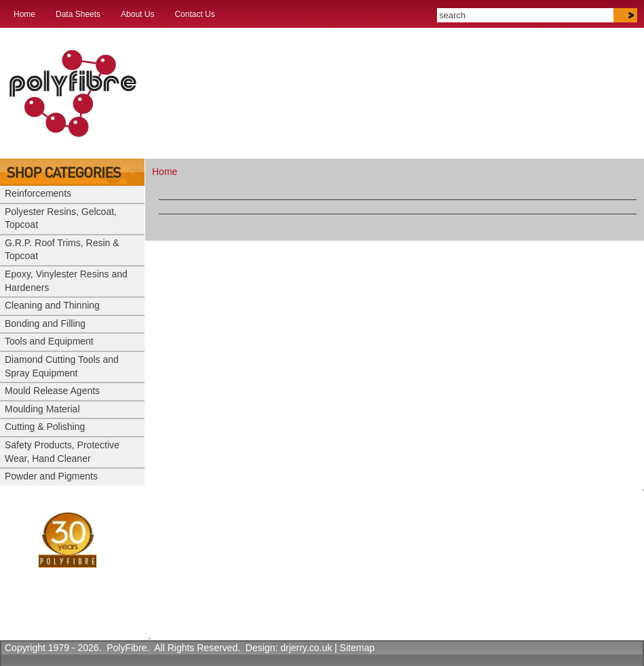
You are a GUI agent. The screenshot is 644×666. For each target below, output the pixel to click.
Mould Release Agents (52, 391)
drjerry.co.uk (306, 648)
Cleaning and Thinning (52, 305)
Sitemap (357, 648)
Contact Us (194, 14)
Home (24, 14)
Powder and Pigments (51, 476)
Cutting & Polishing (45, 427)
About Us (137, 14)
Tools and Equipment (49, 341)
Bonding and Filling (45, 324)
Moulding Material (42, 409)
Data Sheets (78, 14)
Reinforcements (38, 193)
